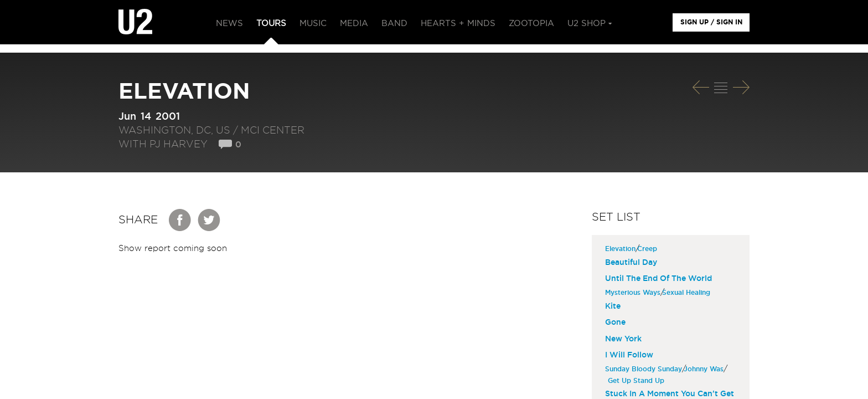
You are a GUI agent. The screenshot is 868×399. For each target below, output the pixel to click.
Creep (649, 249)
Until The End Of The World (658, 279)
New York (623, 339)
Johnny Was (705, 369)
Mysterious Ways (634, 293)
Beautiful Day (631, 263)
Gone (615, 323)
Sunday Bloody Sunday (645, 369)
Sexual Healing (688, 293)
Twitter (209, 220)
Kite (613, 306)
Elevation (622, 249)
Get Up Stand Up (637, 381)
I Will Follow (629, 355)
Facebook (180, 220)
